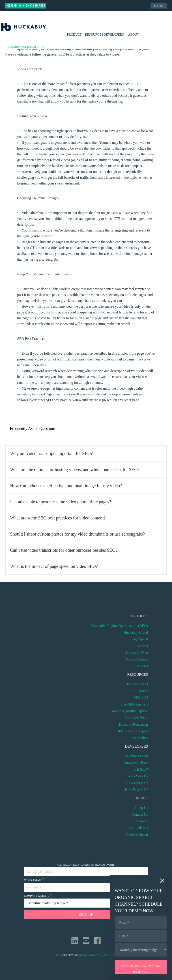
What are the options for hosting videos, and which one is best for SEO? (75, 470)
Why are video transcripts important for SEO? (51, 453)
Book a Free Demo (26, 6)
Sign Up (86, 915)
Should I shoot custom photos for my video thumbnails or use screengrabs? (77, 534)
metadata (24, 394)
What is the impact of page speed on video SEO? (54, 566)
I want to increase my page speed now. (141, 969)
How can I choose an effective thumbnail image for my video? (66, 486)
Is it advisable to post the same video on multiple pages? (61, 502)
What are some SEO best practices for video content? (58, 518)
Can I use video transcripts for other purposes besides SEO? (64, 550)
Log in (159, 6)
